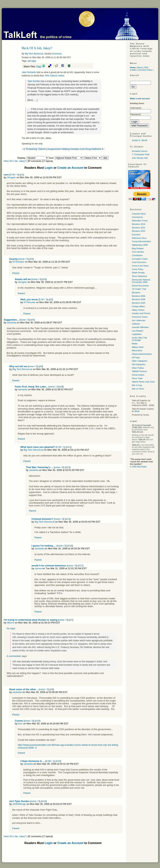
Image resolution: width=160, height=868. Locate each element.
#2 (31, 259)
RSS (146, 67)
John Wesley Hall (140, 158)
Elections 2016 (139, 224)
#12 (68, 467)
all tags (32, 61)
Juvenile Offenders (140, 327)
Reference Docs (139, 238)
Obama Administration (142, 354)
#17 (81, 566)
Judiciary (136, 324)
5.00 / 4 (14, 175)
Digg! (39, 67)
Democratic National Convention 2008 (141, 281)
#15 (58, 761)
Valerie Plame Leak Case (143, 382)
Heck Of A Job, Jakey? (15, 161)
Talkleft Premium (139, 371)
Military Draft (138, 347)
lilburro (10, 623)
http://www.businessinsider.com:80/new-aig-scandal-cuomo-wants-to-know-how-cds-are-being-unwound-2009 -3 (68, 746)
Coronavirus (137, 217)
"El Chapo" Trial (139, 289)
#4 (33, 320)
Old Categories (139, 364)
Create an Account (70, 168)
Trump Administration (141, 241)
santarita (11, 323)
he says (11, 628)
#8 (61, 387)
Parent (16, 273)
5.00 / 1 (60, 447)
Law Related (137, 331)
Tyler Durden (34, 81)
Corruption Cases (140, 259)
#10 (44, 801)
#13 (68, 519)
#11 (69, 447)
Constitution (137, 255)
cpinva (38, 568)
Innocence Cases (140, 317)
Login (49, 168)
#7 (71, 620)
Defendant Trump (140, 221)
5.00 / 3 (43, 299)
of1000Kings (19, 804)
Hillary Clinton (138, 310)
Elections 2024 (139, 231)
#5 (51, 299)
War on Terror (138, 389)
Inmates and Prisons (141, 313)
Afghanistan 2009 (140, 245)
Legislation (137, 334)
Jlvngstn (11, 177)
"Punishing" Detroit (36, 149)
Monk (137, 411)
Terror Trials (137, 378)
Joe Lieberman (139, 320)
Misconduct (137, 350)
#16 (70, 546)
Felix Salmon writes (54, 76)
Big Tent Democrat (34, 54)
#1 (22, 175)
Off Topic (136, 358)
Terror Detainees (139, 276)
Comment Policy (145, 70)
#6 (41, 366)
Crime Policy (138, 269)
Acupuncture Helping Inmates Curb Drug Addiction (74, 149)
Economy (57, 54)
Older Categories (140, 361)
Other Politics (138, 368)
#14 (38, 721)
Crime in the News (140, 266)
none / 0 (24, 259)
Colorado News (139, 214)
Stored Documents (140, 286)
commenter (15, 656)
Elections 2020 (139, 303)
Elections (136, 292)
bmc (20, 724)
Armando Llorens (140, 151)
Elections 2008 (139, 299)
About (140, 67)
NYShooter (18, 262)
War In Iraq (137, 385)
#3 (44, 279)
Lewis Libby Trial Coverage (139, 339)
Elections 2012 (139, 228)
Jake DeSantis (29, 72)
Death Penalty (138, 273)
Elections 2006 (139, 296)
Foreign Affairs (138, 306)
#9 (52, 689)
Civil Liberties (138, 252)
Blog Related (138, 248)
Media (135, 344)
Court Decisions (139, 262)
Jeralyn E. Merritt (140, 140)
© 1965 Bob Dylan (138, 467)
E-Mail (133, 70)
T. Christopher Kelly (141, 154)
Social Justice (138, 375)
